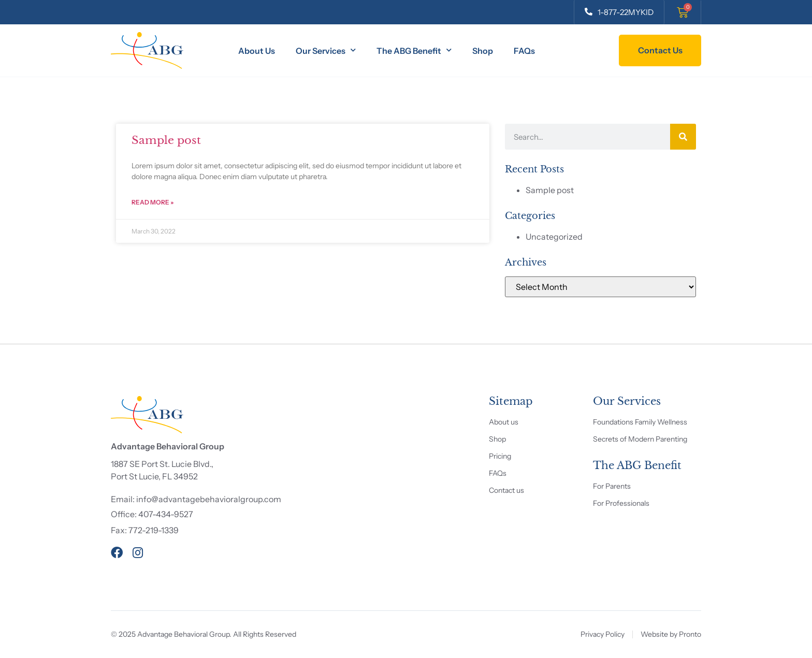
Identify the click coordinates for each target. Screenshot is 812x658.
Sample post (166, 140)
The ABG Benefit (414, 51)
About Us (257, 51)
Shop (483, 51)
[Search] (683, 137)
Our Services (326, 51)
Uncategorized (554, 237)
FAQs (524, 51)
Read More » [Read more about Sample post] (153, 202)
